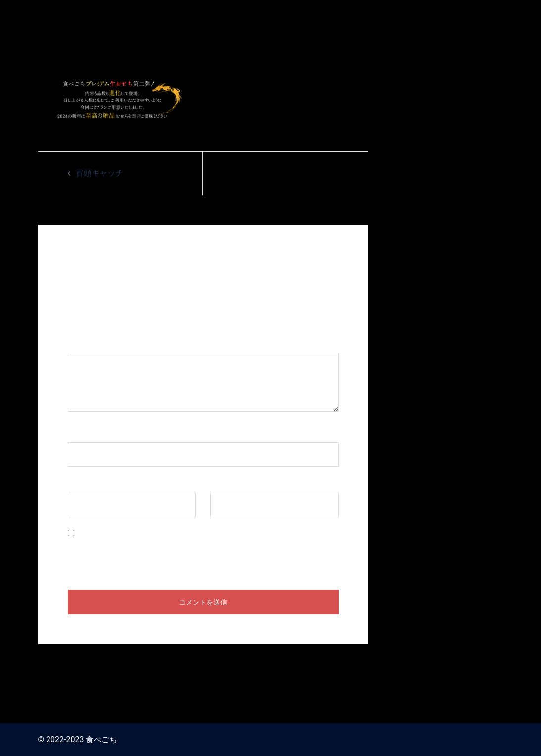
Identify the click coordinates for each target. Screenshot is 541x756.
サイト (222, 483)
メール (85, 483)
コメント (89, 343)
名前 (81, 432)
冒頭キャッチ (99, 173)
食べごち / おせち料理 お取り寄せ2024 (421, 14)
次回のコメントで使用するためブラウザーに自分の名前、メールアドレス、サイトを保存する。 (202, 554)
